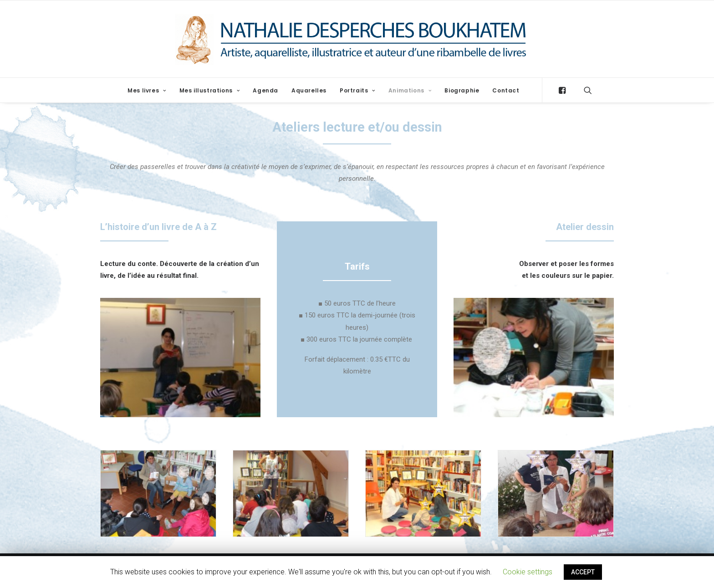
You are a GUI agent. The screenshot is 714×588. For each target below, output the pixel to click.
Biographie (462, 90)
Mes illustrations (210, 90)
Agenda (265, 90)
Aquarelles (309, 90)
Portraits (357, 90)
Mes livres (147, 90)
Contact (506, 90)
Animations (410, 90)
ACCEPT (583, 572)
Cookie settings (528, 572)
